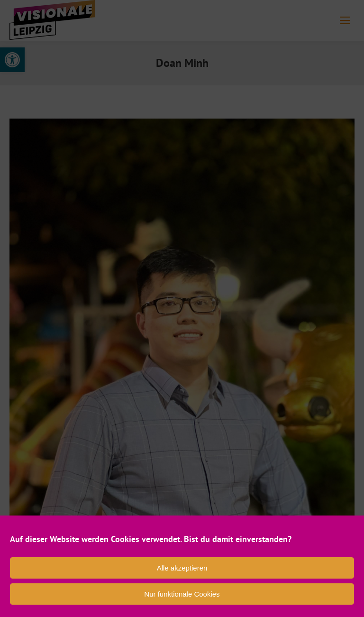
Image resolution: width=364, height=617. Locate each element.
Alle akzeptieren (182, 568)
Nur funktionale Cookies (182, 594)
